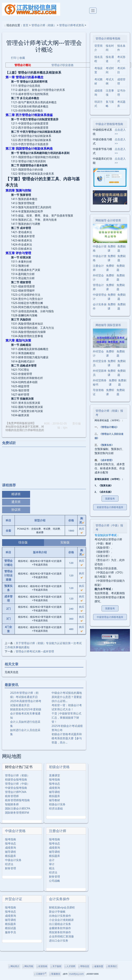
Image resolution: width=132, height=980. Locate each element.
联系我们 (112, 966)
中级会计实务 (13, 860)
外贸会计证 (14, 899)
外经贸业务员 (100, 363)
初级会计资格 (59, 767)
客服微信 (55, 974)
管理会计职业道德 (62, 65)
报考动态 (54, 784)
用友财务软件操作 (60, 932)
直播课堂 (54, 775)
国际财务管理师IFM (17, 813)
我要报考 (110, 499)
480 (71, 629)
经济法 (9, 864)
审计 (52, 864)
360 (71, 619)
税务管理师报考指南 (17, 800)
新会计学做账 (57, 912)
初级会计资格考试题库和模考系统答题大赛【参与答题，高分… (67, 738)
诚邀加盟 (98, 966)
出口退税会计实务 (60, 924)
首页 (26, 25)
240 (71, 609)
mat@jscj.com (76, 974)
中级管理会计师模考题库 (110, 617)
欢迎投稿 (42, 966)
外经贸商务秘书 (100, 382)
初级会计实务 (57, 804)
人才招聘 (70, 966)
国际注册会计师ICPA (18, 808)
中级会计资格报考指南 (109, 124)
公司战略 (54, 881)
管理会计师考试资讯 (71, 25)
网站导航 (28, 966)
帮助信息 (84, 966)
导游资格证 (98, 392)
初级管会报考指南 (16, 779)
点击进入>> (120, 132)
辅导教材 (54, 800)
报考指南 (54, 779)
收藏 (22, 58)
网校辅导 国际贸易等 (108, 325)
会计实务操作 (59, 899)
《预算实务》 (107, 445)
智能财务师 (12, 804)
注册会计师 (58, 831)
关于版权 (56, 966)
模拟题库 (54, 796)
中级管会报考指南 (16, 788)
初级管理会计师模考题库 (110, 507)
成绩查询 (54, 788)
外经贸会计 (98, 277)
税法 (52, 868)
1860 (71, 531)
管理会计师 (98, 287)
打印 (14, 58)
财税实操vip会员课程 (62, 907)
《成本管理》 (107, 460)
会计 (52, 860)
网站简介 (14, 966)
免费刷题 (122, 248)
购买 (82, 530)
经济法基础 (56, 808)
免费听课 (112, 248)
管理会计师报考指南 (108, 38)
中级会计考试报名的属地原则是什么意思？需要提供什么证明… (67, 697)
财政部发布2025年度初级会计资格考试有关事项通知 (26, 713)
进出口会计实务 (59, 941)
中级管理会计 (100, 297)
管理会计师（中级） (17, 784)
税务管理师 (12, 796)
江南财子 (40, 974)
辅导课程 (54, 792)
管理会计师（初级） (44, 25)
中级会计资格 (15, 831)
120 (71, 563)
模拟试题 (10, 928)
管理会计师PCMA (16, 792)
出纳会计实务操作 (60, 916)
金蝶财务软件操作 (60, 928)
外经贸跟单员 (100, 373)
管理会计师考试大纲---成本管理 (35, 651)
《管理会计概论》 (109, 427)
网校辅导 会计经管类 (108, 220)
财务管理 (10, 868)
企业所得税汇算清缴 (61, 936)
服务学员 (10, 932)
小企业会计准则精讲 (61, 920)
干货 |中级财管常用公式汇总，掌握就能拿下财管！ (66, 718)
